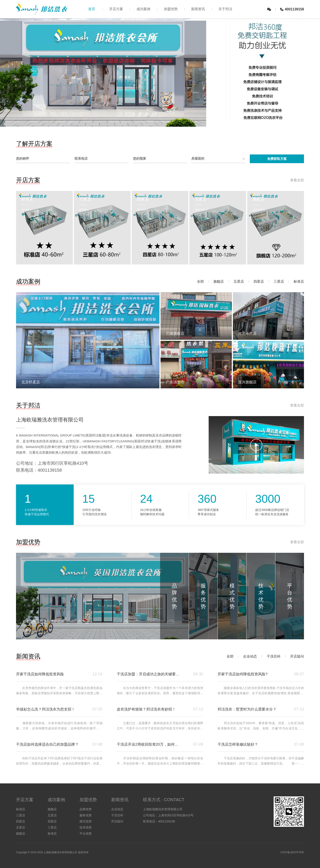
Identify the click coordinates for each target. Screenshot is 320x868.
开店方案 (116, 9)
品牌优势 (86, 809)
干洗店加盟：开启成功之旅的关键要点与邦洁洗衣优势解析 (149, 674)
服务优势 (86, 815)
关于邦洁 (225, 9)
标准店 (299, 281)
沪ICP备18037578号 (292, 852)
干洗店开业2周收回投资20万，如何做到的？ (149, 744)
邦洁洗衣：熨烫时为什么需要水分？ (247, 709)
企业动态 (250, 656)
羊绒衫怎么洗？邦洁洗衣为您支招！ (45, 709)
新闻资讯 (198, 9)
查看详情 (30, 631)
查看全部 (297, 180)
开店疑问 (297, 656)
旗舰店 (219, 281)
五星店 (239, 281)
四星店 (259, 281)
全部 (200, 281)
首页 (92, 9)
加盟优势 (171, 9)
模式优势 (86, 821)
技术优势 (86, 827)
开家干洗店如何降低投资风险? (242, 674)
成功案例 (143, 9)
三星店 (279, 281)
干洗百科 (274, 656)
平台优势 (86, 834)
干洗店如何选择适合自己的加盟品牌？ (47, 744)
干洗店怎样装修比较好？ (238, 744)
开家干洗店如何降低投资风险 (40, 674)
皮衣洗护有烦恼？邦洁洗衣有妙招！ (146, 709)
